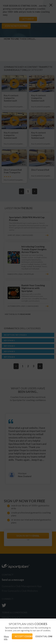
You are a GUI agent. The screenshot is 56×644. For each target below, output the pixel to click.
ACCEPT (24, 636)
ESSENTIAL (44, 636)
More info (6, 638)
